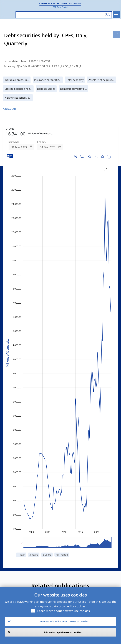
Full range (62, 555)
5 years (47, 555)
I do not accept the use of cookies (63, 632)
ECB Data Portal (60, 7)
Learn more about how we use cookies (64, 611)
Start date (14, 142)
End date (42, 142)
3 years (34, 555)
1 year (21, 555)
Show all (10, 109)
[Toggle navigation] (116, 15)
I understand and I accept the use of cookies (63, 621)
